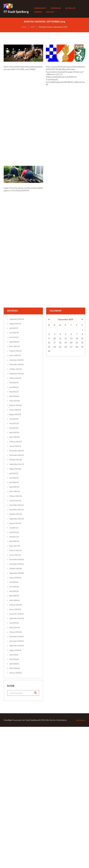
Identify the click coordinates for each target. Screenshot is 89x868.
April (13, 342)
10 (55, 338)
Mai (13, 337)
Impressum (81, 720)
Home (24, 27)
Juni (13, 333)
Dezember (15, 360)
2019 (33, 27)
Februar (14, 351)
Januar (14, 355)
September (15, 319)
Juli (13, 328)
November (15, 364)
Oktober (14, 369)
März (13, 346)
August (14, 324)
